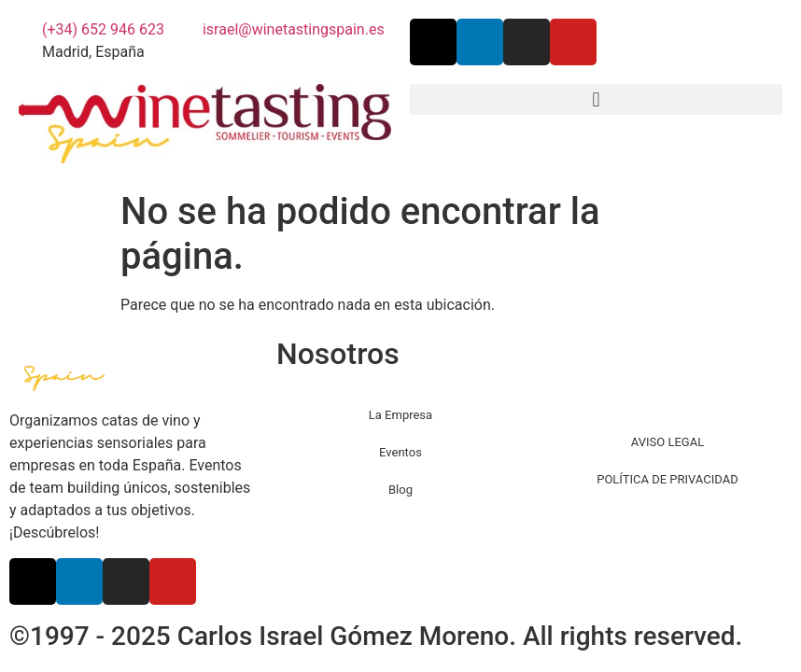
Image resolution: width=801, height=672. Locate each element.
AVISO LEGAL (667, 442)
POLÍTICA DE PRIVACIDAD (667, 479)
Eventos (400, 452)
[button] (596, 99)
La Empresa (400, 415)
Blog (400, 490)
